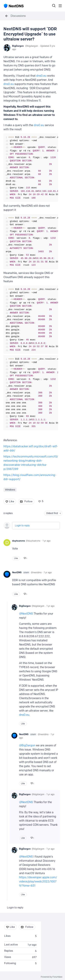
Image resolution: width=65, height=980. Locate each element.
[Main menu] (60, 6)
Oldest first (52, 513)
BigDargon (18, 46)
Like (12, 501)
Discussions (18, 16)
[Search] (54, 6)
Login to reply (22, 526)
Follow (28, 501)
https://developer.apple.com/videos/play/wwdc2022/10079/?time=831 (38, 881)
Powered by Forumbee (52, 977)
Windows (10, 490)
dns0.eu (41, 76)
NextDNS (21, 573)
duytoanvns (19, 541)
